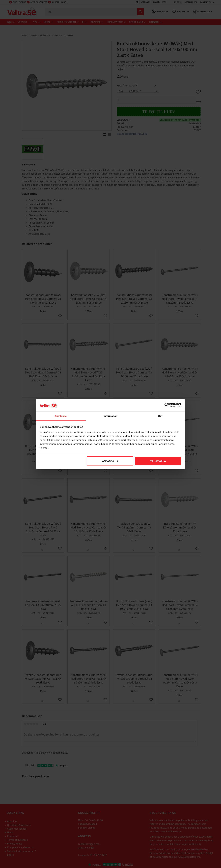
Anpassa (110, 461)
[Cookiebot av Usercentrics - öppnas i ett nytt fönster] (167, 405)
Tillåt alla (158, 461)
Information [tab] (110, 416)
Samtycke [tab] (61, 416)
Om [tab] (160, 416)
